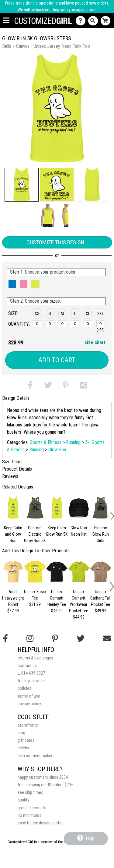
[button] (22, 185)
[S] (50, 324)
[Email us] (107, 639)
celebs (23, 748)
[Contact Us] (82, 21)
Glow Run (57, 450)
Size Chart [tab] (12, 462)
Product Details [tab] (17, 469)
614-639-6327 (31, 673)
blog (21, 733)
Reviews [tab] (10, 476)
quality (23, 800)
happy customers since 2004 (43, 777)
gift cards (26, 740)
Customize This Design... (57, 242)
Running (73, 442)
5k (87, 442)
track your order (31, 681)
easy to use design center (40, 823)
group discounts (32, 808)
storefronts (28, 725)
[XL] (88, 324)
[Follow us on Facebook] (5, 639)
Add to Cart (57, 360)
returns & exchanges (35, 658)
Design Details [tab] (16, 398)
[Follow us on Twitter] (81, 639)
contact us (27, 666)
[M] (62, 324)
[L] (75, 324)
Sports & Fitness (46, 442)
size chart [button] (95, 342)
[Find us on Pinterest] (55, 639)
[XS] (37, 324)
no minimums (29, 815)
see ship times (30, 792)
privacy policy (29, 704)
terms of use (29, 696)
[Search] (94, 21)
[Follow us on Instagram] (30, 639)
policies (24, 688)
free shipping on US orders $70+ (45, 785)
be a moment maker (35, 756)
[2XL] (101, 324)
